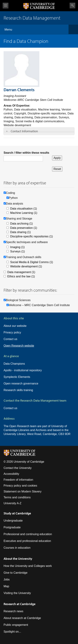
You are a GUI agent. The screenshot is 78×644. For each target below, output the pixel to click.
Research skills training (18, 390)
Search (72, 6)
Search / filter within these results (26, 153)
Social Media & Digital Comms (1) (32, 262)
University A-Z (13, 503)
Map (6, 586)
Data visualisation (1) (24, 209)
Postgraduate (12, 527)
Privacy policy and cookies (20, 486)
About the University (18, 559)
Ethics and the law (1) (21, 276)
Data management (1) (21, 272)
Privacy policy (12, 332)
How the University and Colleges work (28, 566)
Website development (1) (26, 266)
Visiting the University (17, 593)
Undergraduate (13, 521)
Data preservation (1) (24, 228)
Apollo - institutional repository (23, 370)
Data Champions (14, 364)
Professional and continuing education (28, 534)
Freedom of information (18, 480)
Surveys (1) (18, 251)
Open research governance (21, 383)
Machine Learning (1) (24, 213)
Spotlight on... (12, 632)
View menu (6, 6)
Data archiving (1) (21, 224)
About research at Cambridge (22, 618)
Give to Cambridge (15, 573)
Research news (13, 611)
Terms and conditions (17, 497)
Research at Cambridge (19, 604)
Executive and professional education (27, 541)
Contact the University (18, 468)
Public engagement (16, 625)
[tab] (39, 131)
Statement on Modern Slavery (23, 491)
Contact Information (24, 131)
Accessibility (11, 474)
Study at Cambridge (17, 513)
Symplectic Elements (17, 377)
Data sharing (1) (20, 232)
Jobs (7, 579)
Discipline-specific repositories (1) (31, 236)
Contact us (10, 339)
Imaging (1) (17, 247)
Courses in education (17, 548)
